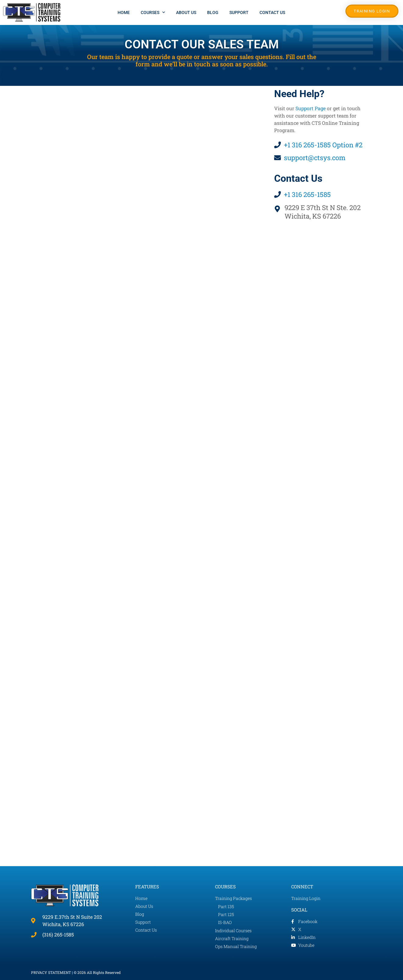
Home (124, 12)
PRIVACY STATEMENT (51, 972)
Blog (213, 12)
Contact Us (272, 12)
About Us (186, 12)
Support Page (311, 108)
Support (239, 12)
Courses (153, 12)
